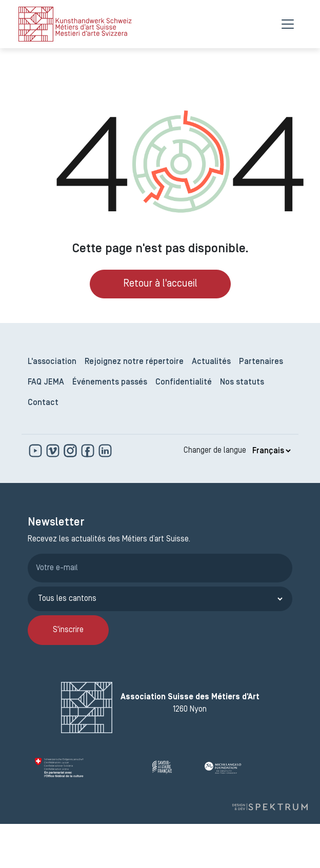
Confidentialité (184, 382)
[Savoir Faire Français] (174, 768)
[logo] (75, 24)
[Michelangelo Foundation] (245, 768)
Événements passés (110, 382)
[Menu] (288, 24)
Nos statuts (242, 382)
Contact (43, 403)
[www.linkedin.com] (105, 451)
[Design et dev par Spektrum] (270, 807)
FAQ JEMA (46, 382)
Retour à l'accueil (160, 284)
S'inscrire (68, 630)
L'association (52, 362)
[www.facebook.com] (89, 451)
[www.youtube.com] (36, 451)
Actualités (211, 362)
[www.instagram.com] (71, 451)
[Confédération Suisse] (89, 768)
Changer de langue (215, 451)
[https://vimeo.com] (54, 451)
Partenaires (261, 362)
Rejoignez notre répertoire (134, 362)
